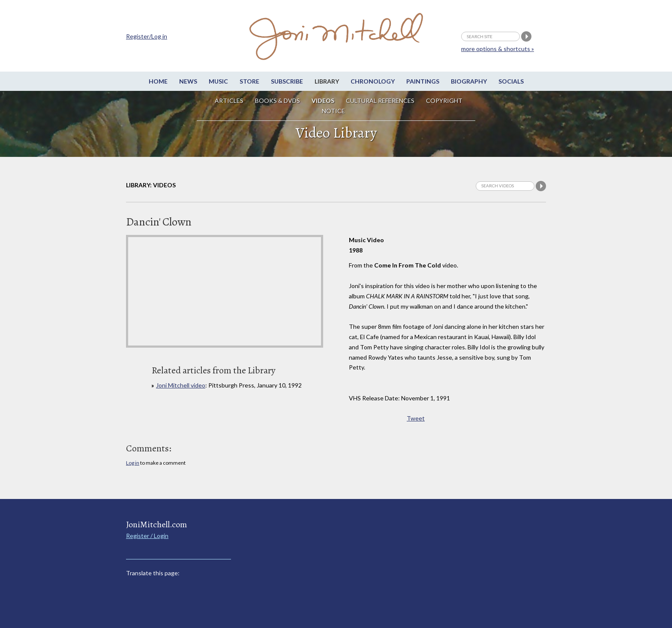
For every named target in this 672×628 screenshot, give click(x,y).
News (188, 81)
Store (249, 81)
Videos (323, 101)
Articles (229, 101)
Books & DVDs (277, 101)
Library (327, 81)
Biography (469, 81)
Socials (511, 81)
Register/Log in (147, 36)
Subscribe (287, 81)
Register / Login (147, 536)
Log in (133, 463)
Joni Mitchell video (181, 385)
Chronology (373, 81)
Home (158, 81)
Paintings (423, 81)
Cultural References (380, 101)
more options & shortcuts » (498, 49)
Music (218, 81)
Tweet (416, 418)
